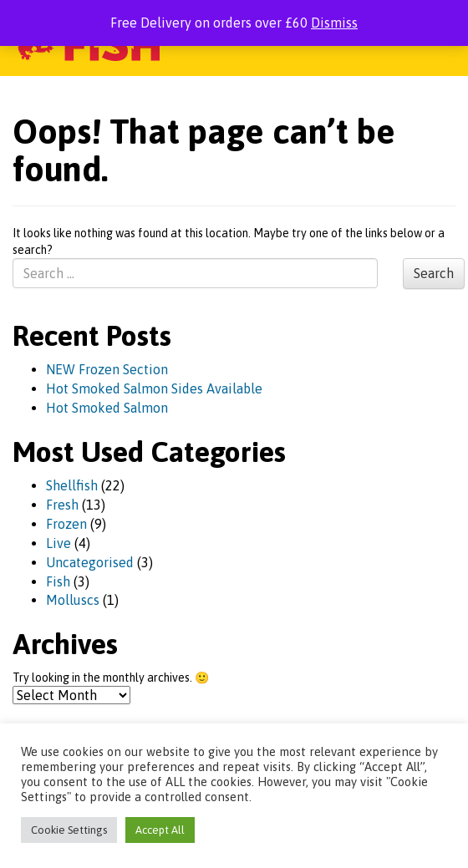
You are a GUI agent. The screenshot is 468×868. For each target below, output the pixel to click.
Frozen (66, 524)
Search (434, 273)
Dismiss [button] (334, 23)
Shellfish (72, 485)
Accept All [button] (160, 830)
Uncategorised (90, 562)
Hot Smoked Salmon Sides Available (154, 388)
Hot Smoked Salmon (107, 408)
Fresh (62, 505)
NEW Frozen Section (107, 369)
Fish (58, 581)
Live (58, 543)
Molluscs (73, 600)
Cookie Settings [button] (69, 830)
